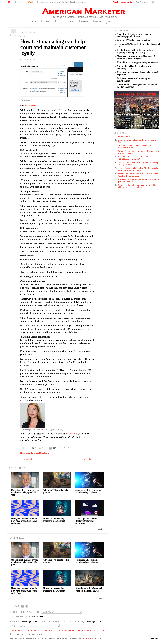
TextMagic (70, 434)
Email (26, 32)
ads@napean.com (94, 622)
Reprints (45, 448)
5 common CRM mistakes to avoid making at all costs (88, 491)
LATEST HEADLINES (121, 30)
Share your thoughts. (34, 453)
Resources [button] (83, 22)
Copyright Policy (32, 631)
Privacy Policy (16, 631)
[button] (17, 2)
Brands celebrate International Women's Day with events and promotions (137, 186)
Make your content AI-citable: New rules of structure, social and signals (136, 58)
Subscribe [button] (97, 21)
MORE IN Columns (17, 468)
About (115, 2)
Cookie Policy (48, 631)
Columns (24, 37)
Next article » (89, 459)
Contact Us (99, 631)
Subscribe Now (127, 2)
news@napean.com (29, 622)
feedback (87, 639)
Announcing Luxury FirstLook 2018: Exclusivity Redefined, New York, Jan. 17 (138, 175)
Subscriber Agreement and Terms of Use (74, 631)
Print (34, 32)
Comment (13, 35)
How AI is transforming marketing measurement (138, 63)
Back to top (103, 529)
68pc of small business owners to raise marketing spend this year (134, 36)
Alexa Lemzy (29, 106)
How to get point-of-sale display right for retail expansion (86, 521)
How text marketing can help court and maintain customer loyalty (53, 48)
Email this (27, 448)
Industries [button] (45, 22)
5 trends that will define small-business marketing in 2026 (89, 590)
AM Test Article (124, 137)
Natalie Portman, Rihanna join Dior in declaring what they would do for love (138, 169)
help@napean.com (37, 617)
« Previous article (28, 459)
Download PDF (65, 448)
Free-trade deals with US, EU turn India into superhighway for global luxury (136, 52)
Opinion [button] (58, 22)
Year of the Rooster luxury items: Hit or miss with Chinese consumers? (137, 158)
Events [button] (70, 22)
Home (33, 21)
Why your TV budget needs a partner (133, 40)
